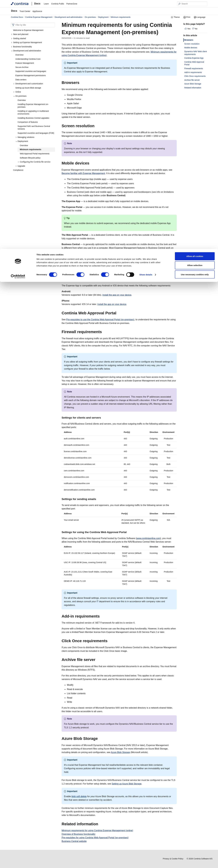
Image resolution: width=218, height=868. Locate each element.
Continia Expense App (194, 58)
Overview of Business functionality (78, 834)
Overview (19, 55)
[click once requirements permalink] (109, 641)
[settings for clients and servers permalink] (103, 418)
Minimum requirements (30, 149)
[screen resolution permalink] (96, 126)
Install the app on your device (117, 295)
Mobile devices (191, 48)
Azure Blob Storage (120, 752)
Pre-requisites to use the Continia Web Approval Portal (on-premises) (100, 320)
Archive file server (192, 80)
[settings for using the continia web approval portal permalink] (128, 532)
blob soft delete (79, 796)
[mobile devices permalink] (91, 163)
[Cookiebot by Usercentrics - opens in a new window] (18, 28)
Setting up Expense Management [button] (26, 42)
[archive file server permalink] (97, 660)
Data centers (21, 80)
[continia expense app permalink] (104, 279)
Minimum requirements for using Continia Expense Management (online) (97, 830)
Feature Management (25, 63)
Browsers (189, 40)
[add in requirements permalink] (101, 616)
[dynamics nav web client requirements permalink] (137, 264)
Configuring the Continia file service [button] (34, 162)
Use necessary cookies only (195, 26)
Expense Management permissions (31, 75)
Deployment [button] (22, 141)
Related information (193, 88)
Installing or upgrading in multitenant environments (33, 112)
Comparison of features (28, 122)
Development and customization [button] (28, 84)
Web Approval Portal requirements (35, 154)
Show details (146, 26)
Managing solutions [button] (25, 137)
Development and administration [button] (26, 51)
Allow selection (195, 16)
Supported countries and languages (31, 71)
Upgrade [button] (20, 166)
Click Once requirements (195, 76)
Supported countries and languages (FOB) (36, 133)
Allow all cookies (195, 7)
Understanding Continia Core (28, 59)
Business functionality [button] (21, 47)
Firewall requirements (194, 68)
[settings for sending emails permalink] (98, 499)
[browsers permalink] (81, 83)
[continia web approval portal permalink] (118, 313)
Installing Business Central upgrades (33, 118)
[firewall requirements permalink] (104, 332)
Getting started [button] (18, 38)
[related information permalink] (100, 824)
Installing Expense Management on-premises (33, 106)
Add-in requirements (193, 72)
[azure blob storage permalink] (99, 739)
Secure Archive (22, 67)
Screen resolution (192, 44)
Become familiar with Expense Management (83, 173)
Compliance (18, 170)
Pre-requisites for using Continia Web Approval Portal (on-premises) (95, 838)
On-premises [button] (20, 96)
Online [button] (17, 92)
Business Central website (74, 841)
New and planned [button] (20, 34)
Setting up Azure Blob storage (28, 88)
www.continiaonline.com (148, 538)
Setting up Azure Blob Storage (127, 784)
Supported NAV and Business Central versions (34, 128)
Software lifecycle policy (30, 158)
